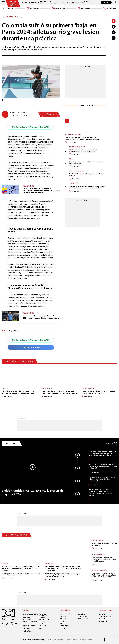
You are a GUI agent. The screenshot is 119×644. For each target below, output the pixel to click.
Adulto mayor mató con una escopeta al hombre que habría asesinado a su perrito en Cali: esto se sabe (21, 569)
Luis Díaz (5, 388)
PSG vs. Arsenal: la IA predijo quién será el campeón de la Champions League (98, 392)
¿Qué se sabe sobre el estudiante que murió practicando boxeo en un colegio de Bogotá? (103, 466)
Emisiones (8, 9)
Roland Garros (47, 388)
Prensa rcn (26, 628)
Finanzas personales (98, 555)
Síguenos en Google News (31, 347)
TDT (70, 614)
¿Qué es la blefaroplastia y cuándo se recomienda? (104, 544)
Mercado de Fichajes (76, 171)
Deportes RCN (43, 2)
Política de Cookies (72, 640)
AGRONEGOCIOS (83, 619)
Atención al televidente (27, 619)
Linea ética (43, 626)
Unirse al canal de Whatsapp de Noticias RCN (31, 127)
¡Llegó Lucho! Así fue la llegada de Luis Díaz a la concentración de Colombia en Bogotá (19, 392)
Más (111, 444)
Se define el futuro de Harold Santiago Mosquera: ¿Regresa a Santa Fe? (87, 175)
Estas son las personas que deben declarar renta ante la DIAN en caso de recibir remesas (104, 559)
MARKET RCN (103, 621)
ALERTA (62, 624)
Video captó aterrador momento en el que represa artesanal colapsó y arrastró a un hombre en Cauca (102, 453)
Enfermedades (49, 563)
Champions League (88, 388)
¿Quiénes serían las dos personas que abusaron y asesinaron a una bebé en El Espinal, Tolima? (84, 150)
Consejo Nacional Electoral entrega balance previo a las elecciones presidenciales (102, 479)
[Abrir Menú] (3, 3)
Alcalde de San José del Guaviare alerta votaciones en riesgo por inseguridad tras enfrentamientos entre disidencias (87, 187)
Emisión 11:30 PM (109, 9)
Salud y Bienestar (53, 2)
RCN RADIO (63, 619)
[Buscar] (116, 3)
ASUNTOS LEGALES (84, 617)
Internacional (34, 2)
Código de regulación (30, 622)
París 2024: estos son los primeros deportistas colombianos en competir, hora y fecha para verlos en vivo (41, 190)
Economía (64, 2)
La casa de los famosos (99, 570)
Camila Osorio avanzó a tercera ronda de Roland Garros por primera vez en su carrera (59, 392)
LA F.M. (62, 621)
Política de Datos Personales (55, 640)
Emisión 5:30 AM (33, 9)
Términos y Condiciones (87, 640)
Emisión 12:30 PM (58, 9)
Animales (5, 563)
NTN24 (62, 614)
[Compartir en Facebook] (114, 27)
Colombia (25, 2)
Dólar (71, 159)
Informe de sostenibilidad (44, 619)
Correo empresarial (29, 626)
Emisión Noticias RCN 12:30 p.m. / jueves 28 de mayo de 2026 (33, 492)
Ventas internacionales (45, 623)
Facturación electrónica (43, 615)
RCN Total (63, 617)
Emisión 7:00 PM (84, 9)
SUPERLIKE (102, 619)
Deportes (12, 17)
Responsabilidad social (30, 614)
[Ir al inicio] (13, 4)
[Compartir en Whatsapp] (114, 38)
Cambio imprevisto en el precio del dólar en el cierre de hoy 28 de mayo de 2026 (87, 163)
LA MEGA (63, 628)
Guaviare (72, 183)
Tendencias (73, 2)
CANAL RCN (106, 2)
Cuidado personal (98, 540)
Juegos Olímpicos (14, 331)
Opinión (80, 2)
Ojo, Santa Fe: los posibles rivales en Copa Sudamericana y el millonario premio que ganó (82, 138)
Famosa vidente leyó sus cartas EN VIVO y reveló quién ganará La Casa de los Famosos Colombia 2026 (104, 575)
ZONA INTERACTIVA (105, 617)
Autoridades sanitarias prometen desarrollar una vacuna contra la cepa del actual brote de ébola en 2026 (63, 569)
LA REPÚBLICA (82, 614)
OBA (40, 628)
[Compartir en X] (114, 32)
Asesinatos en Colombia (77, 147)
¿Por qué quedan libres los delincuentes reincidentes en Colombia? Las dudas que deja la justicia (100, 492)
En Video (12, 444)
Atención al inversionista (27, 631)
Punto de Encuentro (88, 2)
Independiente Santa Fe (73, 134)
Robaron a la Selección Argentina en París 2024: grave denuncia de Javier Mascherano (41, 317)
